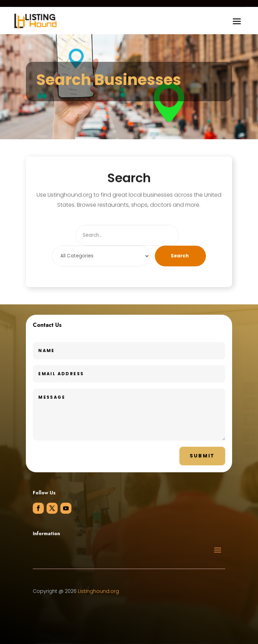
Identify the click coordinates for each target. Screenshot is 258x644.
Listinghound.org (98, 591)
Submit (202, 456)
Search (180, 256)
